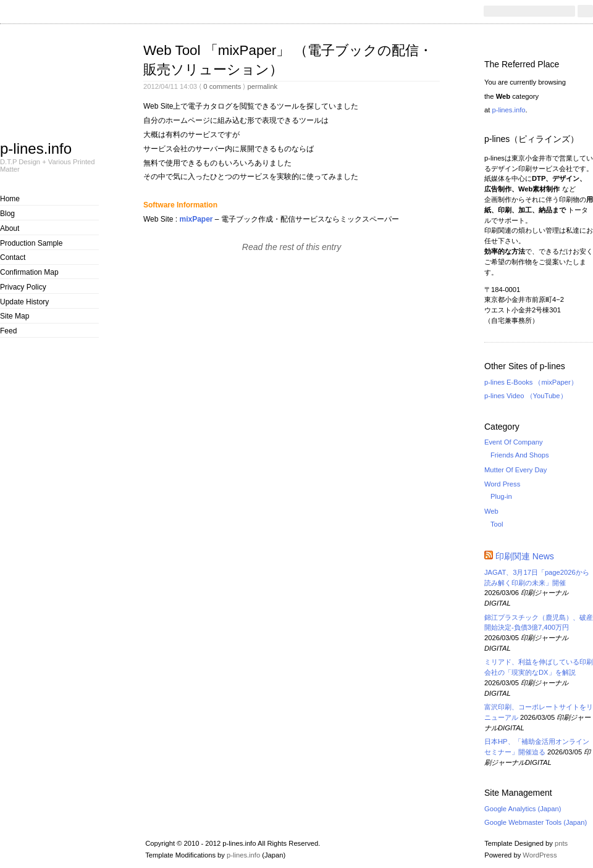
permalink (262, 86)
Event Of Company (514, 442)
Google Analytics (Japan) (523, 809)
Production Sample (31, 243)
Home (10, 199)
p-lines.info (36, 148)
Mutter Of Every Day (515, 470)
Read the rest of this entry (292, 247)
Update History (24, 302)
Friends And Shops (520, 455)
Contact (13, 257)
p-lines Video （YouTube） (526, 396)
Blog (7, 214)
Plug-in (501, 496)
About (10, 228)
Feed (8, 331)
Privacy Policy (23, 287)
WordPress (540, 855)
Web (491, 511)
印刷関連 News (525, 556)
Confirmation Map (29, 272)
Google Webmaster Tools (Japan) (536, 822)
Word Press (502, 484)
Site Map (15, 316)
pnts (561, 843)
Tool (497, 524)
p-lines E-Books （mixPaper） (531, 382)
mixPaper (196, 219)
